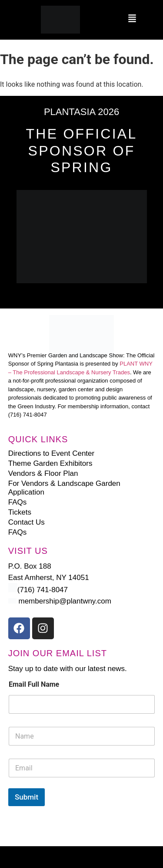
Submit (27, 797)
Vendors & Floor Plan (43, 473)
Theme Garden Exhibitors (50, 463)
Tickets (20, 512)
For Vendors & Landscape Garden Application (64, 488)
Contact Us (27, 522)
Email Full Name (34, 684)
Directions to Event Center (51, 453)
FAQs (18, 502)
